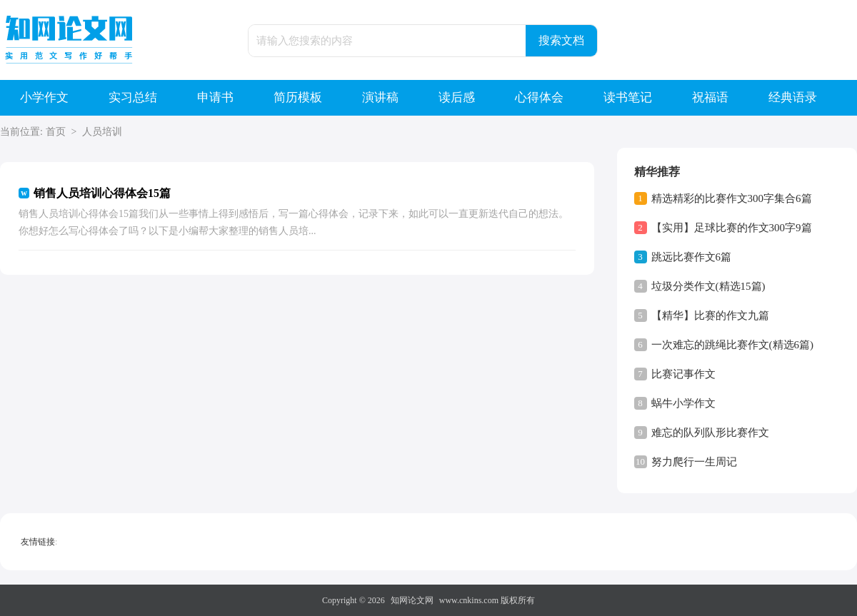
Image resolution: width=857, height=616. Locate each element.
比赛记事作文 (683, 374)
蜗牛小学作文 (683, 403)
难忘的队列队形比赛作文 (710, 433)
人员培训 (102, 132)
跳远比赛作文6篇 (692, 257)
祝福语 (710, 97)
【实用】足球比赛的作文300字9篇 (732, 228)
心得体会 (539, 97)
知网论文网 (412, 600)
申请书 (215, 97)
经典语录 (793, 97)
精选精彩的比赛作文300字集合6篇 (732, 198)
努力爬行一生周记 (694, 462)
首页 (56, 132)
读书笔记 (628, 97)
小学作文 (44, 97)
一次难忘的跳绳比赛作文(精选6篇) (733, 345)
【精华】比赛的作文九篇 (710, 315)
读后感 (457, 97)
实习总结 (133, 97)
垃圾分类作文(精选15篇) (708, 286)
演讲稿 (380, 97)
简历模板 (298, 97)
